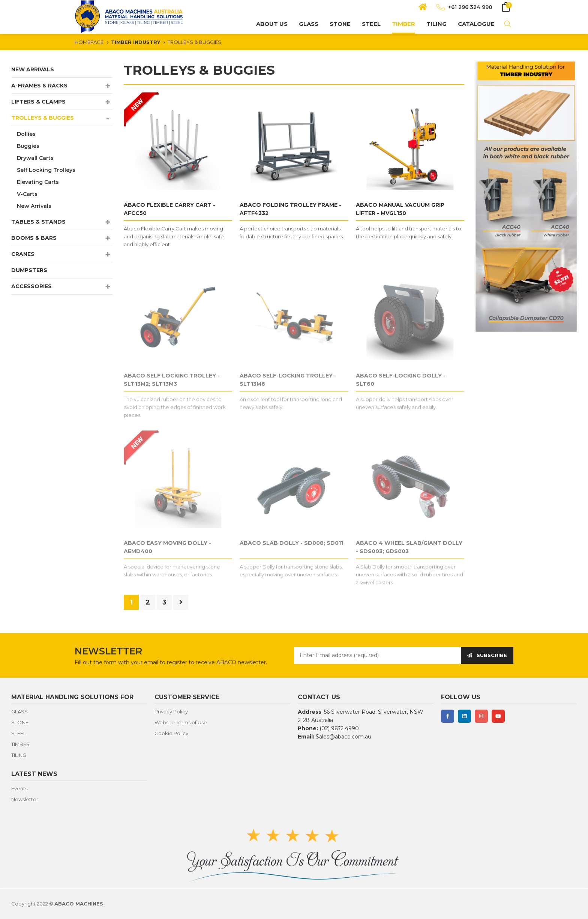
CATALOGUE (476, 24)
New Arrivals (34, 206)
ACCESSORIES (31, 286)
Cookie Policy (171, 733)
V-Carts (27, 194)
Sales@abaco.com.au (343, 737)
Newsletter (25, 799)
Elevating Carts (38, 182)
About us (272, 24)
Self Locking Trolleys (46, 170)
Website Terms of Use (181, 722)
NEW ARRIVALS (33, 69)
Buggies (28, 146)
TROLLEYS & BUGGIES (194, 42)
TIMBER (403, 24)
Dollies (26, 134)
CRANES (23, 254)
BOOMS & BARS (34, 238)
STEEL (371, 24)
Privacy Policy (171, 711)
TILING (436, 24)
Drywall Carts (35, 158)
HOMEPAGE (89, 42)
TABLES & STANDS (38, 222)
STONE (340, 24)
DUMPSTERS (29, 270)
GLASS (309, 24)
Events (19, 788)
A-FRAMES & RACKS (39, 86)
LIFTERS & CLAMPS (38, 102)
